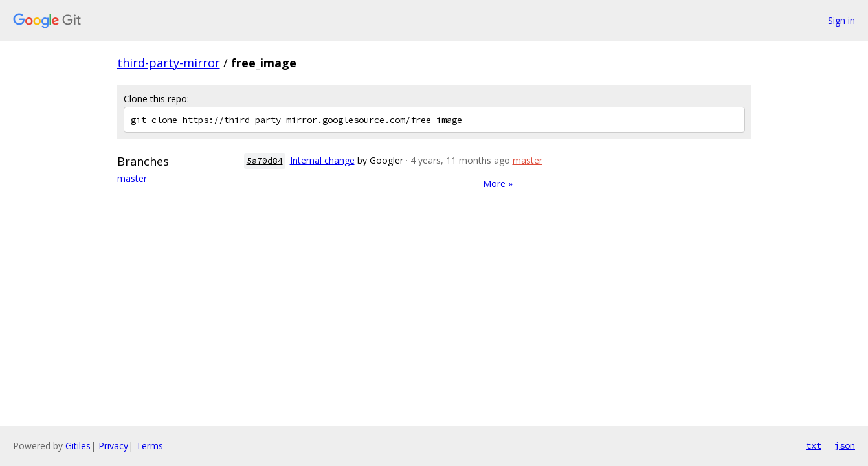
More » (498, 183)
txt (814, 445)
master (132, 178)
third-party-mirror (169, 63)
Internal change (322, 160)
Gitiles (78, 446)
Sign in (841, 20)
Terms (150, 446)
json (845, 445)
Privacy (113, 446)
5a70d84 (265, 161)
